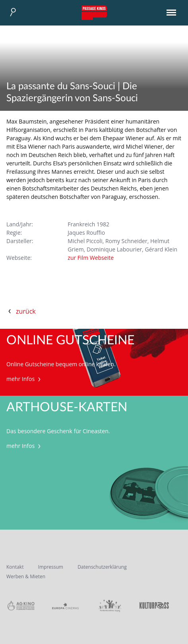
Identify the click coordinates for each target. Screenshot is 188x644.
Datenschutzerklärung (102, 567)
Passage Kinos (94, 13)
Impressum (51, 567)
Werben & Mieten (26, 576)
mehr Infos (24, 379)
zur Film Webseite (91, 258)
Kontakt (15, 567)
